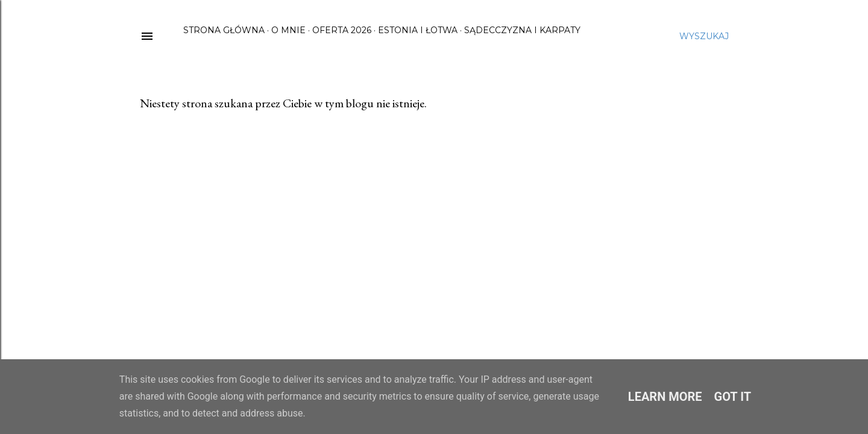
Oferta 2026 (342, 30)
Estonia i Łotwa (418, 30)
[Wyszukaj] (704, 36)
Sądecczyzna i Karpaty (522, 30)
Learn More (665, 397)
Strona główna (224, 30)
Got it (733, 397)
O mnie (288, 30)
